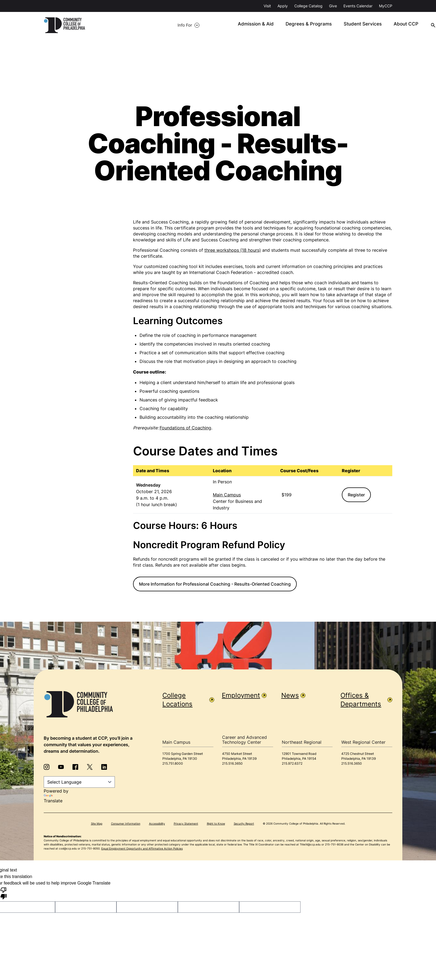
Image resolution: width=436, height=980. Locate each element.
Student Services (308, 25)
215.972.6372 (292, 764)
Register (356, 495)
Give (333, 6)
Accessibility (157, 824)
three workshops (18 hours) (233, 250)
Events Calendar (358, 6)
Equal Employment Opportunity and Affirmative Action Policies (142, 849)
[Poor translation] (4, 893)
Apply (283, 6)
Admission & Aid (208, 25)
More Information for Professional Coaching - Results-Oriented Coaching (215, 584)
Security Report (244, 824)
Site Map (97, 824)
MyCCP (386, 6)
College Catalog (308, 6)
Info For (110, 25)
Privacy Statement (186, 824)
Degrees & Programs (257, 25)
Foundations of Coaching (185, 428)
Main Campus (227, 495)
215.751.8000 (173, 764)
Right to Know (216, 824)
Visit (267, 6)
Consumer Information (126, 824)
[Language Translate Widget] (79, 782)
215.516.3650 (232, 764)
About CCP (349, 25)
